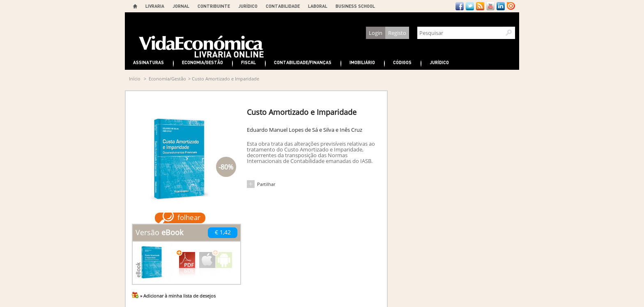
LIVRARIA (155, 6)
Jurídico (439, 62)
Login (376, 33)
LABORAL (318, 6)
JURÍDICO (248, 6)
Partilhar (266, 184)
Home (135, 6)
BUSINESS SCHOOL (355, 6)
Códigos (402, 62)
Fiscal (248, 62)
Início (135, 79)
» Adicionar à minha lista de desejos (178, 296)
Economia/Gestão (202, 62)
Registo (397, 33)
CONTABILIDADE (283, 6)
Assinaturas (148, 62)
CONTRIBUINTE (214, 6)
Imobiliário (362, 62)
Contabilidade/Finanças (303, 62)
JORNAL (181, 6)
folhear (189, 217)
